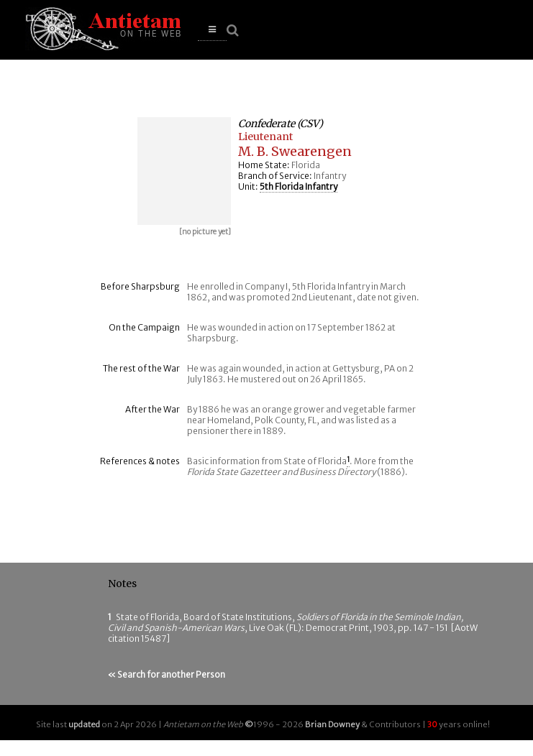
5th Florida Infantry (299, 186)
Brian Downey (332, 724)
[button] (212, 30)
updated (84, 724)
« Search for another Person (167, 674)
